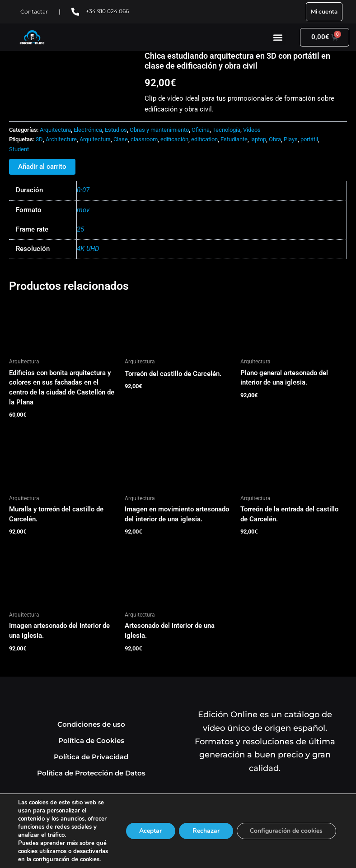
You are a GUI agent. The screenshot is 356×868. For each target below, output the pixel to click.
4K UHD (88, 249)
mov (83, 210)
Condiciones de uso (91, 724)
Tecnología (226, 130)
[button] (278, 37)
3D (39, 139)
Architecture (61, 139)
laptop (258, 139)
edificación (174, 139)
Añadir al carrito (42, 167)
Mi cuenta (324, 12)
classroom (144, 139)
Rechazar (205, 831)
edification (204, 139)
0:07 (83, 190)
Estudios (116, 130)
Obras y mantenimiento (159, 130)
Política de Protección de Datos (91, 773)
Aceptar (150, 831)
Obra (275, 139)
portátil (309, 139)
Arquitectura (55, 130)
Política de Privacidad (91, 757)
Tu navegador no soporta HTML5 (77, 85)
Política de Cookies (91, 740)
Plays (291, 139)
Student (19, 149)
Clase (121, 139)
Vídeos (252, 130)
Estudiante (234, 139)
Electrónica (88, 130)
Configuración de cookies (286, 831)
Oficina (201, 130)
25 (80, 229)
